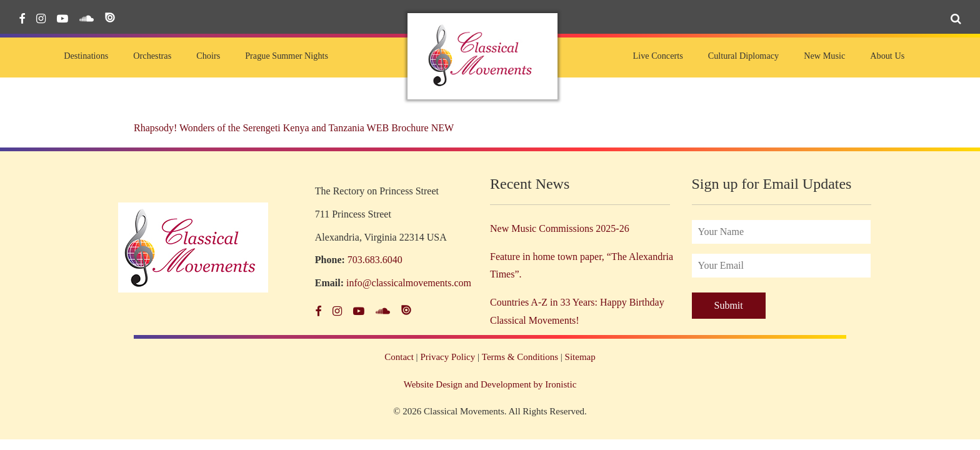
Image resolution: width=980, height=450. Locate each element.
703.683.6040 (375, 260)
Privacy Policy (447, 357)
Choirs (208, 56)
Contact (399, 357)
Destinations (86, 56)
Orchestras (152, 56)
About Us (887, 56)
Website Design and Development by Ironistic (490, 384)
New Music (824, 56)
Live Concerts (657, 56)
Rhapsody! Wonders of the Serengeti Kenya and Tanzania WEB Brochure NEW (294, 128)
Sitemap (580, 357)
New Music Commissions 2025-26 (560, 228)
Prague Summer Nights (287, 56)
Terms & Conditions (520, 357)
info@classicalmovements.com (409, 283)
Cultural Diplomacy (743, 56)
